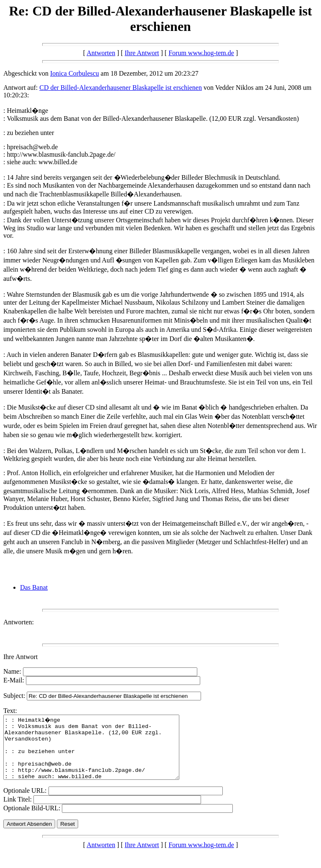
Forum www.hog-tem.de (201, 53)
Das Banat (34, 587)
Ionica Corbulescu (75, 73)
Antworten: (19, 622)
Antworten (101, 53)
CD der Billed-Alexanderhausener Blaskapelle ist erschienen (121, 88)
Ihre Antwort (142, 53)
